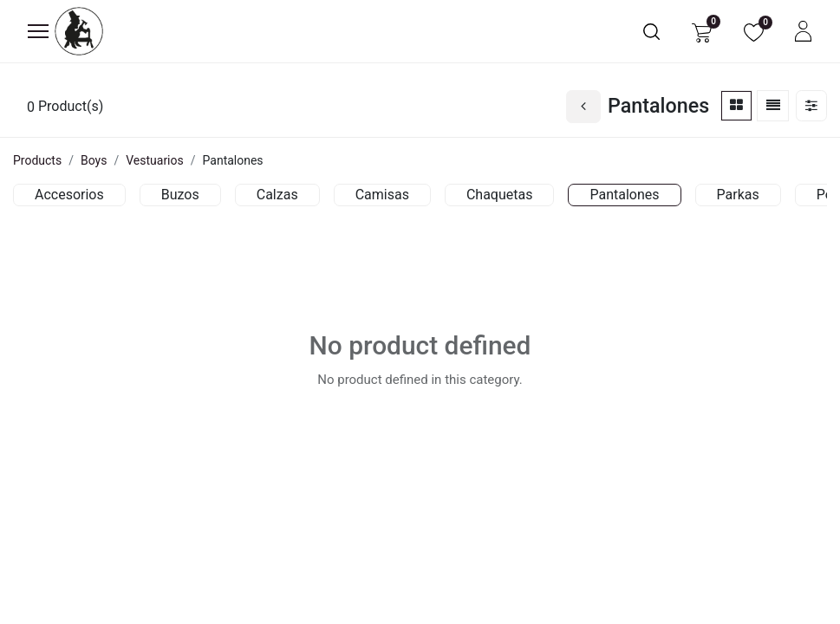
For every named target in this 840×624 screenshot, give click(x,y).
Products (37, 160)
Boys (94, 160)
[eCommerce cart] (702, 32)
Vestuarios (155, 160)
